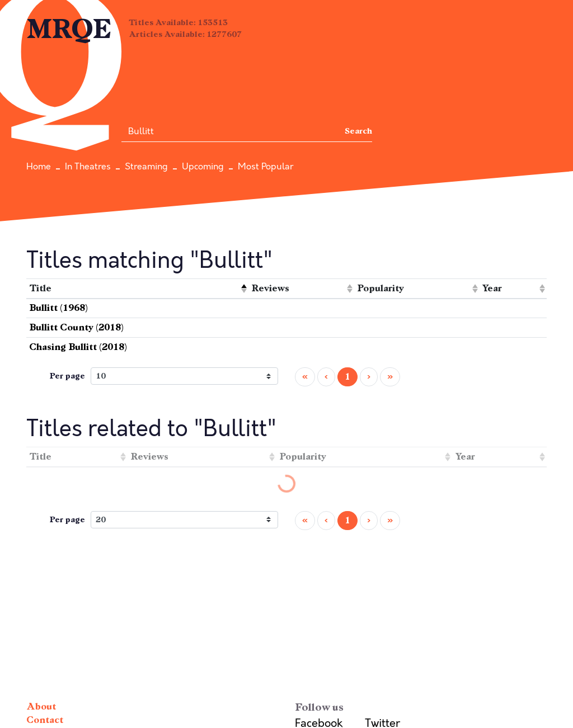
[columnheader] (137, 238)
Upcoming (203, 167)
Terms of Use (57, 629)
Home (39, 167)
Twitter (382, 606)
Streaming (146, 167)
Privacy (43, 616)
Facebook (319, 606)
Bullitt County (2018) (76, 277)
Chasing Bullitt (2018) (78, 297)
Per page (67, 326)
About (41, 589)
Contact (45, 602)
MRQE (69, 29)
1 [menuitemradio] (347, 326)
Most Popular (266, 167)
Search (358, 131)
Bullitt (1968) (58, 257)
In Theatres (88, 167)
